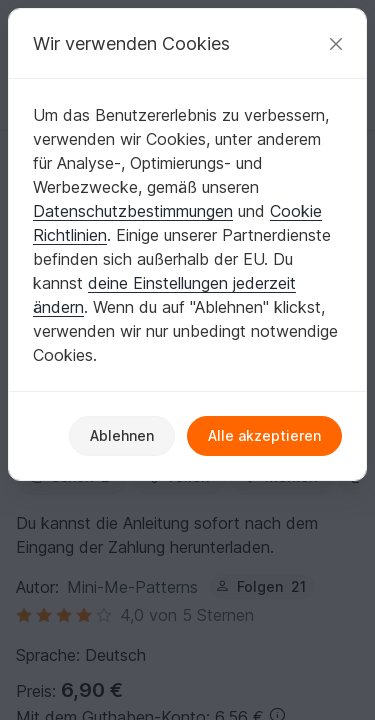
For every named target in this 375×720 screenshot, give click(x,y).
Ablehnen (122, 435)
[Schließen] (336, 43)
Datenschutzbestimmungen (133, 211)
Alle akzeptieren (264, 435)
